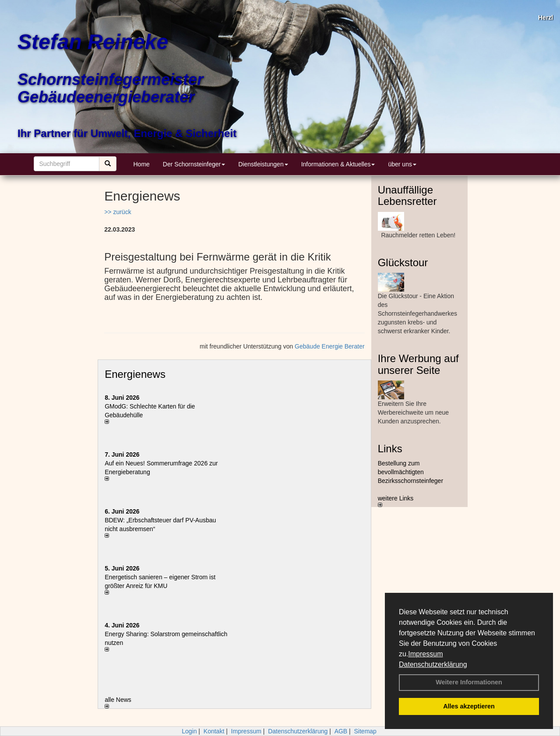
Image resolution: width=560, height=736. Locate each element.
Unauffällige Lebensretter (407, 195)
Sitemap (365, 731)
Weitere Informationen (469, 682)
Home (142, 164)
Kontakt (214, 731)
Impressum (425, 654)
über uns (402, 164)
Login (189, 731)
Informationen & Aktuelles (338, 164)
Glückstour (403, 262)
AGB (341, 731)
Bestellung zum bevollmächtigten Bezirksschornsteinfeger (410, 472)
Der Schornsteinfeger (194, 164)
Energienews (135, 374)
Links (390, 449)
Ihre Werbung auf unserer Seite (418, 364)
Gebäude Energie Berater (330, 346)
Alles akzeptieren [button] (469, 706)
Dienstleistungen (263, 164)
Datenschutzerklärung (433, 664)
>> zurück (118, 212)
